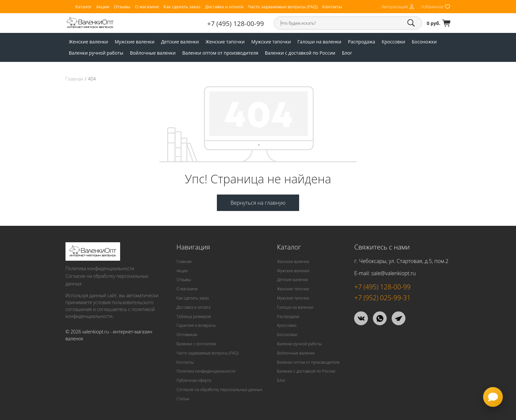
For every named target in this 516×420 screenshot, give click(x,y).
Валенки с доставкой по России (300, 53)
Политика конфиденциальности (100, 268)
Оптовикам (187, 335)
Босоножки (424, 42)
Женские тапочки (225, 42)
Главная (74, 79)
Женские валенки (89, 42)
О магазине (147, 7)
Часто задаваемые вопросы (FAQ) (283, 7)
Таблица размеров (194, 316)
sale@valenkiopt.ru (393, 273)
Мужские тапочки (271, 42)
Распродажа (361, 42)
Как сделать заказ (182, 7)
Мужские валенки (135, 42)
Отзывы (122, 7)
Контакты (332, 7)
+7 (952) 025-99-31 (382, 298)
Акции (103, 7)
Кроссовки (394, 42)
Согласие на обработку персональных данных (107, 280)
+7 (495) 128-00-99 (236, 24)
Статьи (183, 399)
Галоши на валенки (319, 42)
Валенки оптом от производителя (220, 53)
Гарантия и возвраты (196, 325)
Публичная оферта (194, 380)
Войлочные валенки (153, 53)
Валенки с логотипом (196, 344)
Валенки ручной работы (96, 53)
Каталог (83, 7)
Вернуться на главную (258, 203)
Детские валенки (180, 42)
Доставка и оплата (224, 7)
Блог (347, 53)
